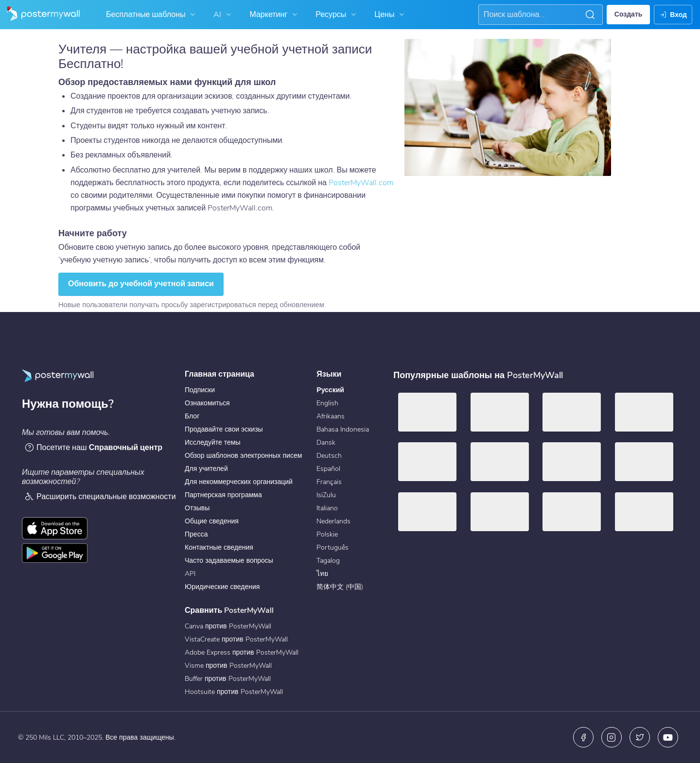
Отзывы (197, 508)
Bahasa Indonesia (343, 429)
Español (328, 469)
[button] (590, 15)
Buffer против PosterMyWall (228, 679)
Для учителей (206, 469)
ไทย (322, 574)
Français (329, 482)
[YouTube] (668, 737)
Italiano (327, 508)
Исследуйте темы (212, 442)
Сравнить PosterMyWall (229, 610)
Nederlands (333, 521)
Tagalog (328, 561)
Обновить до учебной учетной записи (141, 284)
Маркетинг (274, 15)
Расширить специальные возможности (100, 496)
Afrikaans (331, 416)
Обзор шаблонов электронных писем (243, 456)
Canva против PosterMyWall (228, 626)
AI (223, 15)
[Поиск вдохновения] (532, 15)
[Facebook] (583, 737)
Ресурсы (337, 15)
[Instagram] (612, 737)
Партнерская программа (223, 495)
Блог (192, 416)
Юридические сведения (222, 587)
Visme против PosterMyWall (228, 666)
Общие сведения (212, 521)
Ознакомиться (207, 403)
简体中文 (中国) (340, 587)
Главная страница (219, 374)
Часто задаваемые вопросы (229, 561)
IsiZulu (326, 495)
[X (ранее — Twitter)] (640, 737)
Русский (330, 390)
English (327, 403)
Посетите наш (93, 447)
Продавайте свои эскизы (224, 429)
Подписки (200, 390)
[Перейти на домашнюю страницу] (40, 15)
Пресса (196, 534)
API (190, 574)
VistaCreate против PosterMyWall (236, 639)
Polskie (327, 534)
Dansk (326, 442)
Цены (390, 15)
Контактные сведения (219, 547)
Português (332, 547)
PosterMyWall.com (361, 183)
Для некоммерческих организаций (239, 482)
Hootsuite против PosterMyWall (234, 692)
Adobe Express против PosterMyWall (242, 652)
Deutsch (329, 456)
